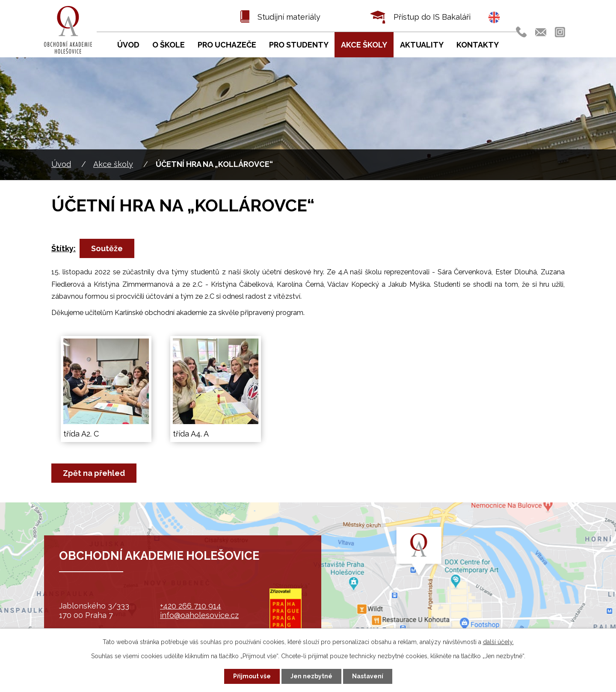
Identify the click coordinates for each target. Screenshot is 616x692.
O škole (169, 45)
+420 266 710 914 (191, 606)
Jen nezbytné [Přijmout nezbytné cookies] (311, 676)
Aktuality (422, 45)
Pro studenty (299, 45)
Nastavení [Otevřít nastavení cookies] (368, 676)
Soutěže (107, 248)
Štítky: (64, 248)
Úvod (61, 164)
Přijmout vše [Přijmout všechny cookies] (252, 676)
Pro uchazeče (227, 45)
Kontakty (478, 45)
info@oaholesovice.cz (199, 615)
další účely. (498, 642)
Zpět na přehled (94, 473)
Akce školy (113, 164)
